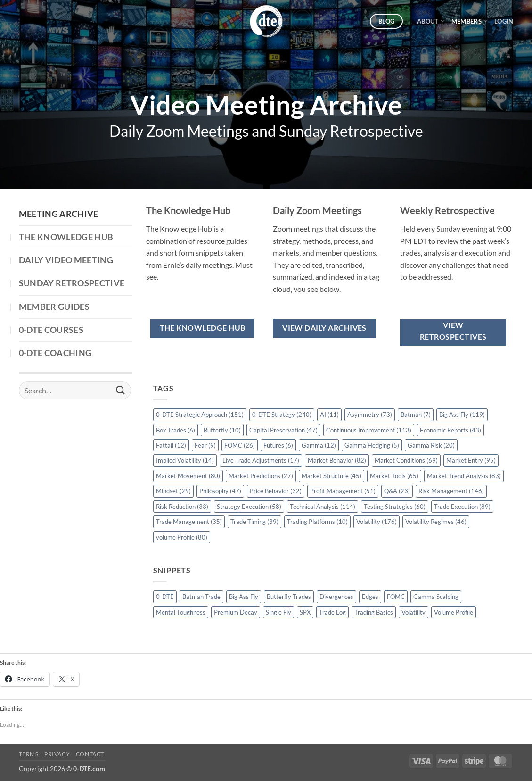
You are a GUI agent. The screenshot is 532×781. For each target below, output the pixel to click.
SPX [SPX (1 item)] (305, 612)
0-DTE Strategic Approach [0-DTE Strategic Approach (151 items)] (200, 415)
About (431, 21)
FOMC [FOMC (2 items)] (396, 597)
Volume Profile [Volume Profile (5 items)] (454, 612)
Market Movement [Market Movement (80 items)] (188, 476)
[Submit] (120, 390)
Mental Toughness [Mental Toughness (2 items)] (181, 612)
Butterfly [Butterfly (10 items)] (222, 430)
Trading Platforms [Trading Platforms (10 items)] (317, 522)
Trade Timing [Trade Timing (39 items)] (254, 522)
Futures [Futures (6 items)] (278, 445)
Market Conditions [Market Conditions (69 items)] (406, 460)
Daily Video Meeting (66, 260)
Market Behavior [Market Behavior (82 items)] (337, 460)
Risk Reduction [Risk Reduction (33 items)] (182, 507)
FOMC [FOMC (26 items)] (240, 445)
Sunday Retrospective (72, 283)
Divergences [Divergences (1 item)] (336, 597)
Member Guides (54, 307)
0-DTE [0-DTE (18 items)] (165, 597)
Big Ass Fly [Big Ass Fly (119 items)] (462, 415)
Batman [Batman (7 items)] (416, 415)
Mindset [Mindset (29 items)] (173, 491)
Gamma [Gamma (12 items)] (319, 445)
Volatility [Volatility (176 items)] (376, 522)
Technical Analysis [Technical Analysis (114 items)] (323, 507)
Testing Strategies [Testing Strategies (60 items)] (395, 507)
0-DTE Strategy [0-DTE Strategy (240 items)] (282, 415)
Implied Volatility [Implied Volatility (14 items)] (185, 460)
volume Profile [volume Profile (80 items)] (182, 537)
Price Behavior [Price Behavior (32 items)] (276, 491)
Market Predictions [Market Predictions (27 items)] (261, 476)
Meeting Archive (59, 214)
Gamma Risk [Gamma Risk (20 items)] (431, 445)
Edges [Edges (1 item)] (370, 597)
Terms (29, 754)
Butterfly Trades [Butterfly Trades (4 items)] (289, 597)
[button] (504, 21)
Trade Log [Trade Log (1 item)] (332, 612)
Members (470, 21)
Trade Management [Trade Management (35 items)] (189, 522)
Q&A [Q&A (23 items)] (397, 491)
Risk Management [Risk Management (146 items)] (451, 491)
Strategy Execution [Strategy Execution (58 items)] (249, 507)
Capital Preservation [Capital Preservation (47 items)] (283, 430)
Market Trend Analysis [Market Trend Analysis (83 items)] (464, 476)
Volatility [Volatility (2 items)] (413, 612)
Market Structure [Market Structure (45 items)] (331, 476)
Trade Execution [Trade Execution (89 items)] (462, 507)
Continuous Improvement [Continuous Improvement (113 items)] (369, 430)
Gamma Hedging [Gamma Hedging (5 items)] (372, 445)
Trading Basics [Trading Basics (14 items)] (374, 612)
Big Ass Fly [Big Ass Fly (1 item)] (244, 597)
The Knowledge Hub (66, 237)
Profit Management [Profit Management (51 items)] (343, 491)
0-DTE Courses (51, 330)
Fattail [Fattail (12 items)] (171, 445)
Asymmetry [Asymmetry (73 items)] (370, 415)
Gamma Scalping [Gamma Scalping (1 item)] (436, 597)
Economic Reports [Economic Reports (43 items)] (450, 430)
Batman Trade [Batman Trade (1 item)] (201, 597)
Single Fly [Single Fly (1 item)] (278, 612)
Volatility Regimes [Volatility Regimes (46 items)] (436, 522)
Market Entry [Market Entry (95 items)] (471, 460)
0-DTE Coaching (55, 353)
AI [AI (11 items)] (329, 415)
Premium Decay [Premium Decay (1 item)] (236, 612)
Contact (90, 754)
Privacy (57, 754)
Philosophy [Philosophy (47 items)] (220, 491)
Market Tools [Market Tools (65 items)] (394, 476)
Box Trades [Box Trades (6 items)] (176, 430)
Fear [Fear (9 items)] (205, 445)
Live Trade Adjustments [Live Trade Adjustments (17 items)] (261, 460)
